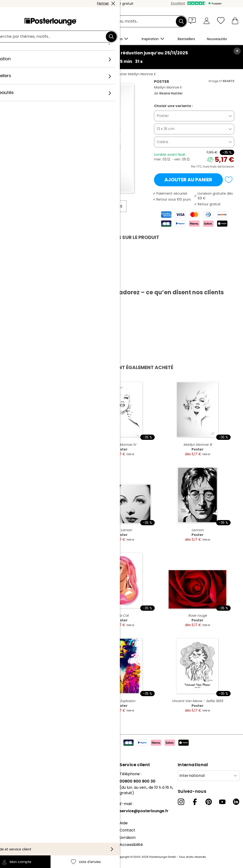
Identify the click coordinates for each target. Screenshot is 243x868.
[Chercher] (181, 21)
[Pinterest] (209, 802)
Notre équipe (16, 781)
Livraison (128, 838)
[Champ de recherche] (127, 21)
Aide (124, 823)
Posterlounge (22, 74)
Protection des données (26, 827)
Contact (127, 830)
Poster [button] (163, 116)
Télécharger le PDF (31, 281)
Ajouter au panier (188, 180)
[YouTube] (222, 802)
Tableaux (46, 74)
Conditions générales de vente (32, 819)
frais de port (107, 857)
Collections (14, 788)
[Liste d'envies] (221, 21)
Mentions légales (19, 841)
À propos (12, 774)
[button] (193, 20)
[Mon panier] (235, 21)
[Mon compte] (207, 21)
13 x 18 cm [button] (166, 129)
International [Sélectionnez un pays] (192, 776)
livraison (228, 167)
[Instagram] (181, 802)
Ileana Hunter (100, 74)
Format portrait (71, 74)
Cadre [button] (162, 142)
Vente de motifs (19, 808)
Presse (10, 800)
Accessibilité (131, 845)
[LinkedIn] (236, 802)
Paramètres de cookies (25, 834)
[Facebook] (195, 802)
